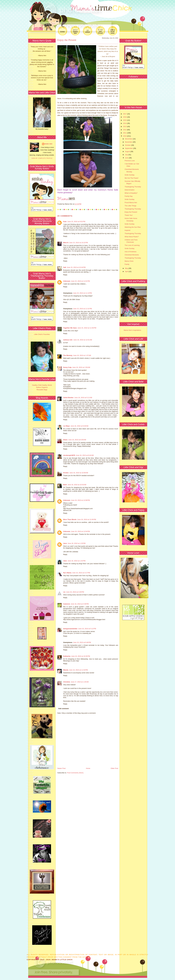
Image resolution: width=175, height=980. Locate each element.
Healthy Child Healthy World (42, 387)
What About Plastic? (132, 237)
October (128, 146)
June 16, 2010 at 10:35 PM (81, 656)
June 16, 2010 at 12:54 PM (80, 531)
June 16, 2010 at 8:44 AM (85, 455)
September (129, 149)
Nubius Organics (42, 390)
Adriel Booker (68, 398)
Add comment (63, 709)
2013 (125, 127)
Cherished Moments (132, 256)
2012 (125, 130)
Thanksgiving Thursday (133, 187)
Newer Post (61, 768)
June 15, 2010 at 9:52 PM (76, 222)
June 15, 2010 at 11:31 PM (82, 309)
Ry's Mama (67, 573)
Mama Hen (48, 144)
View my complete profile (42, 158)
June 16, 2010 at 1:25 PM (77, 543)
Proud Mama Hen (131, 203)
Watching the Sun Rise (133, 228)
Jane (65, 561)
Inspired (127, 231)
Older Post (114, 768)
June (127, 159)
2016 (125, 118)
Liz (64, 592)
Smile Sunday (129, 176)
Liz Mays (66, 426)
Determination (129, 191)
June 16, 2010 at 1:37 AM (82, 355)
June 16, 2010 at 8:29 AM (79, 426)
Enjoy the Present (67, 40)
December (129, 140)
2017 (125, 115)
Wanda (66, 670)
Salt (65, 267)
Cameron (67, 604)
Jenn (65, 543)
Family (127, 265)
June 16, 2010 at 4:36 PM (80, 604)
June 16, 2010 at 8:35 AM (77, 440)
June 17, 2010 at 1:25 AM (80, 682)
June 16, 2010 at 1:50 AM (81, 367)
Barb (65, 485)
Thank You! (129, 216)
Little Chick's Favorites (42, 337)
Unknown (67, 281)
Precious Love (130, 161)
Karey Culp (67, 367)
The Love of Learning (132, 246)
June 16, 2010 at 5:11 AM (83, 398)
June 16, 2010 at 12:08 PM (80, 500)
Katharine (67, 656)
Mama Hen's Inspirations (132, 331)
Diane (65, 440)
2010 (125, 137)
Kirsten (66, 473)
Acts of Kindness (130, 252)
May (127, 269)
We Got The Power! (131, 179)
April (127, 272)
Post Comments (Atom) (75, 773)
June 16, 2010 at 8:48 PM (82, 642)
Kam (65, 222)
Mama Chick (129, 262)
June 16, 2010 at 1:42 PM (77, 561)
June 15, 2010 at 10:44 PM (76, 267)
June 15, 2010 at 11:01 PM (80, 281)
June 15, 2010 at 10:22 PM (79, 243)
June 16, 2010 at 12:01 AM (83, 340)
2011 (125, 134)
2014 (125, 124)
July (127, 155)
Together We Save (70, 328)
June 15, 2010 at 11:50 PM (87, 328)
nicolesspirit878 (69, 455)
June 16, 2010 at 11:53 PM (78, 670)
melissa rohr (68, 340)
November (129, 143)
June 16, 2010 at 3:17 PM (81, 573)
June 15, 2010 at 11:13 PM (82, 293)
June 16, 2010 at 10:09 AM (79, 473)
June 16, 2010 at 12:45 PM (87, 519)
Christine (67, 682)
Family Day (129, 197)
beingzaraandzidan (70, 629)
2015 (125, 121)
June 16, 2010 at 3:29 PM (75, 592)
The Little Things (130, 206)
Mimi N (66, 243)
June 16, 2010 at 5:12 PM (87, 629)
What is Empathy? (131, 194)
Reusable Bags (42, 392)
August (128, 152)
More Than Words (70, 519)
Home (88, 768)
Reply (65, 236)
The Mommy (68, 355)
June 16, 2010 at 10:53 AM (77, 485)
